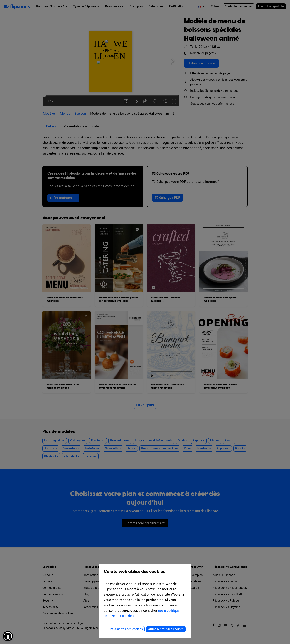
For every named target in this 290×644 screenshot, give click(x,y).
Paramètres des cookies (126, 629)
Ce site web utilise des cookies (145, 574)
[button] (8, 636)
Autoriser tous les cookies (166, 629)
